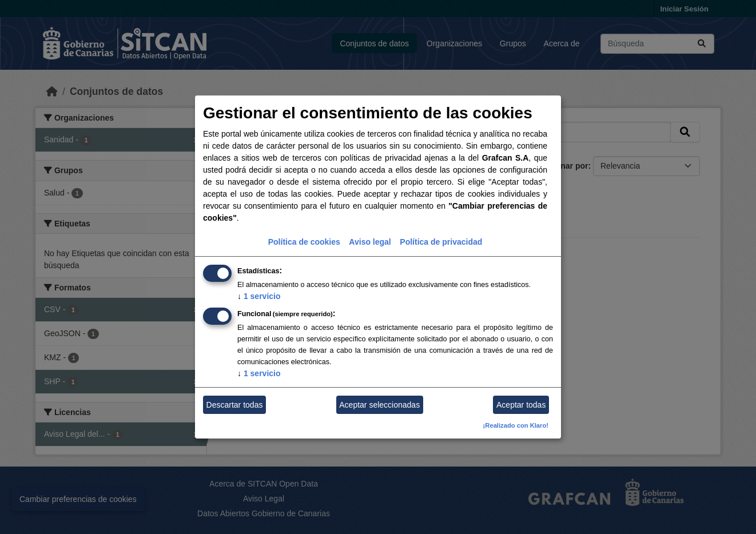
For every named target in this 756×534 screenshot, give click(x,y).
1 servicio (259, 296)
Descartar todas (235, 405)
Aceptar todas (521, 405)
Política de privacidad (441, 242)
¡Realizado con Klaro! (516, 425)
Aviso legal (370, 242)
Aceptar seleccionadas (379, 405)
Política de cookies (304, 242)
